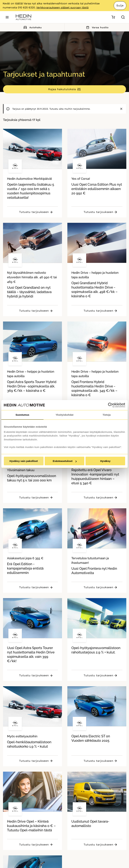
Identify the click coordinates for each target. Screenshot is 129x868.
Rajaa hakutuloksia (62, 89)
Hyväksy (105, 461)
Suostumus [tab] (22, 415)
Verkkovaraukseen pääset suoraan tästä (62, 7)
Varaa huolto (97, 27)
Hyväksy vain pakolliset (24, 461)
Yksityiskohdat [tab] (64, 415)
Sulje (120, 5)
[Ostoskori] (113, 17)
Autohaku (32, 27)
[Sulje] (121, 109)
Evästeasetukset (65, 461)
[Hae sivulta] (123, 17)
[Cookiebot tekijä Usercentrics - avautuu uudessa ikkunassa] (110, 405)
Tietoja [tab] (107, 415)
